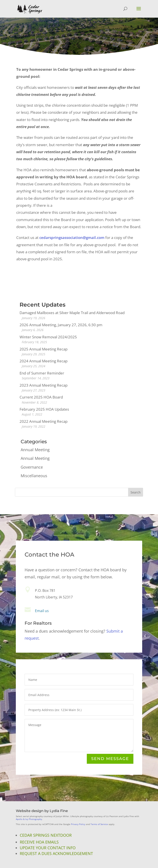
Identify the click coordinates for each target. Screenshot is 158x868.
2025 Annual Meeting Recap (44, 349)
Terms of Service (99, 824)
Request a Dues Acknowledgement (56, 853)
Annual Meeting (35, 450)
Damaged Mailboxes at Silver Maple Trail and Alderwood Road (72, 313)
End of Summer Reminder (42, 373)
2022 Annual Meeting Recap (44, 421)
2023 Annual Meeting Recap (44, 385)
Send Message (110, 759)
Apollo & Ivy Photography (29, 819)
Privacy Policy (78, 824)
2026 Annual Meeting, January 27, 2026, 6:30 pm (61, 325)
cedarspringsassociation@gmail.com (72, 237)
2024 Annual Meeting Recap (44, 361)
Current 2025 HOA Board (41, 397)
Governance (32, 467)
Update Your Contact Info (48, 848)
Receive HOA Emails (39, 842)
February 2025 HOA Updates (44, 409)
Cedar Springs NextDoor (46, 835)
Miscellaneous (34, 476)
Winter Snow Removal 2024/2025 (48, 337)
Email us (42, 611)
